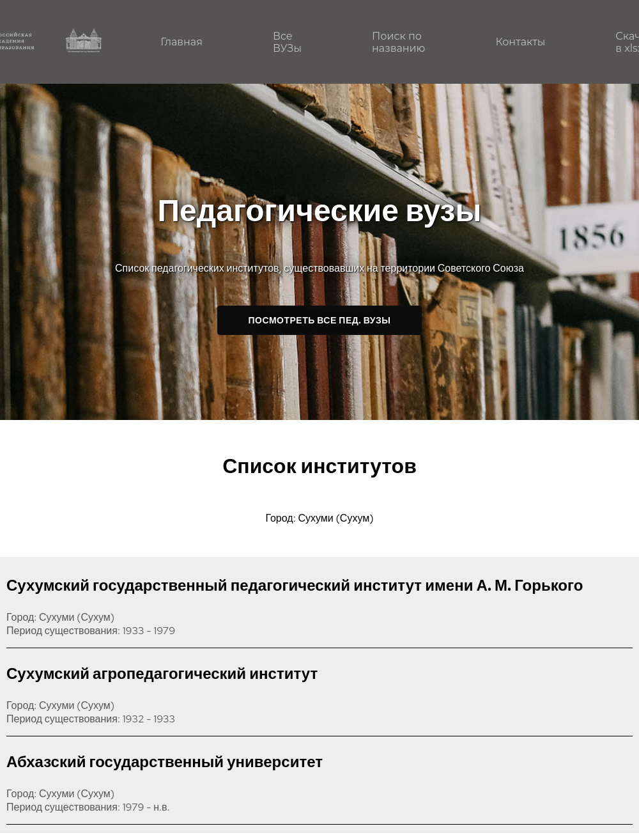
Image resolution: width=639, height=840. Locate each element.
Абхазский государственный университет (165, 762)
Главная (181, 42)
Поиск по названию (398, 42)
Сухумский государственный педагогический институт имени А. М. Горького (295, 585)
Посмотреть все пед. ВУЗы (320, 320)
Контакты (520, 42)
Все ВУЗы (287, 42)
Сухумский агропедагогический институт (162, 673)
